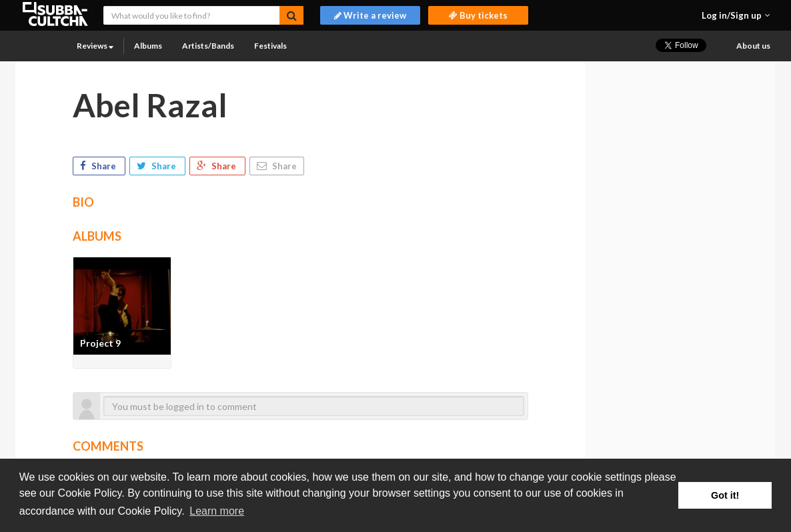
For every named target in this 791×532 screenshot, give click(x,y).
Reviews (95, 46)
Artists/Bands (208, 46)
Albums (148, 46)
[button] (736, 15)
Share (99, 166)
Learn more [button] (217, 511)
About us (753, 46)
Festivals (270, 46)
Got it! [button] (725, 495)
